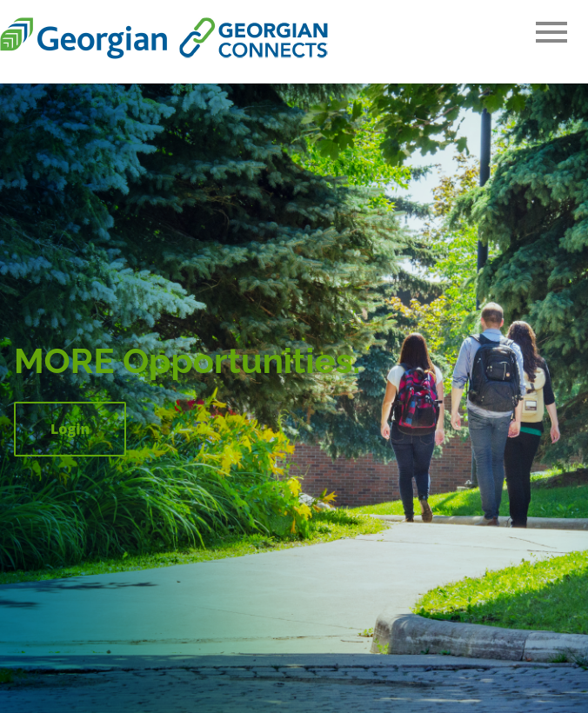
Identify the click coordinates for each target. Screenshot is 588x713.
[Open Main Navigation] (551, 33)
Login (70, 429)
